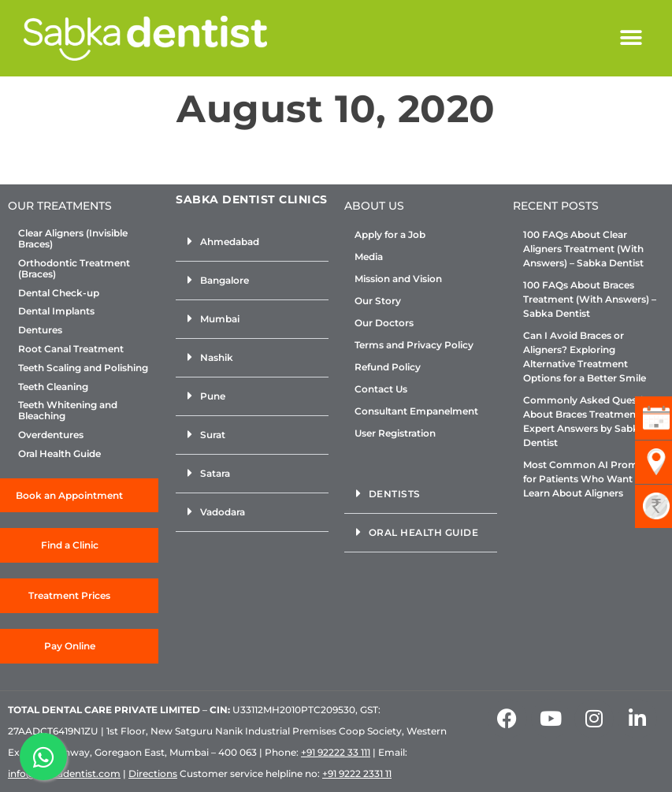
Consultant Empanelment (416, 411)
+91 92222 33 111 (336, 752)
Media (369, 257)
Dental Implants (56, 311)
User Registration (395, 433)
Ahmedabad (230, 242)
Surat (213, 435)
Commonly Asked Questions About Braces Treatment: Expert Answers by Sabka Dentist (592, 421)
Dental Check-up (59, 293)
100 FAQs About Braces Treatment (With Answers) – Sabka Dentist (590, 299)
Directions (153, 773)
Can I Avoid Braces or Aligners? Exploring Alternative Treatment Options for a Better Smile (585, 357)
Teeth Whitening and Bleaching (68, 411)
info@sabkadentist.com (64, 773)
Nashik (217, 357)
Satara (215, 473)
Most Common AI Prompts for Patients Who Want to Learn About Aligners (588, 479)
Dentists (395, 494)
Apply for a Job (390, 234)
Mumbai (220, 319)
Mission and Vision (398, 279)
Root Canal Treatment (71, 349)
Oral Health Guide (59, 454)
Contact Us (381, 389)
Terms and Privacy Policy (414, 345)
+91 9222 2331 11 (357, 773)
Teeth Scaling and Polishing (83, 368)
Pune (213, 396)
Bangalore (225, 280)
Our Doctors (384, 323)
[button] (631, 38)
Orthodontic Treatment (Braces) (74, 269)
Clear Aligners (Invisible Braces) (73, 239)
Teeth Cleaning (53, 387)
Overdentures (51, 435)
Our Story (378, 301)
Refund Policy (388, 367)
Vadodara (223, 512)
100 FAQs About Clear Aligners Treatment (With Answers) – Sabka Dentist (583, 249)
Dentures (40, 330)
